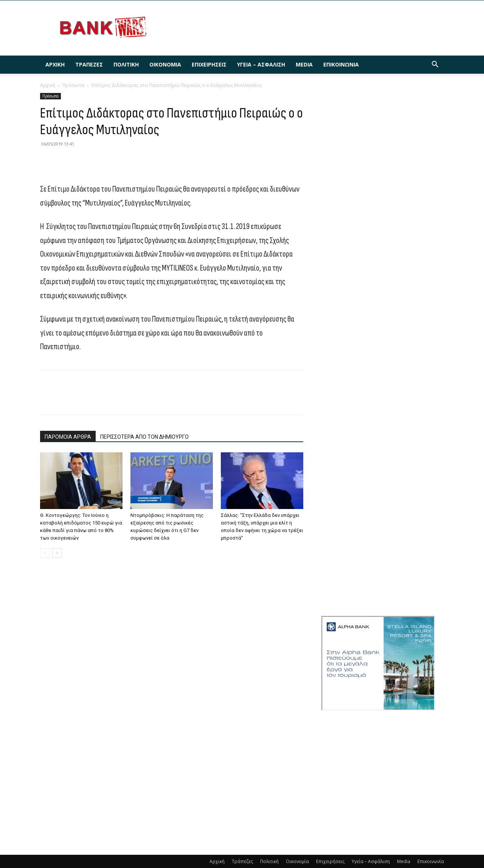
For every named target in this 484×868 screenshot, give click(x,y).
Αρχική (55, 64)
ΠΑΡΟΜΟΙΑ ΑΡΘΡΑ (68, 437)
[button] (435, 65)
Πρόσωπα (73, 85)
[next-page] (57, 553)
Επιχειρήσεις (209, 64)
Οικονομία (165, 64)
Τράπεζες (89, 64)
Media (304, 64)
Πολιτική (126, 64)
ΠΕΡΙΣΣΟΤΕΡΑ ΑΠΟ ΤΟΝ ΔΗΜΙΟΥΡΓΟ (144, 437)
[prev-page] (45, 553)
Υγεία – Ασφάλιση (261, 64)
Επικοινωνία (341, 64)
